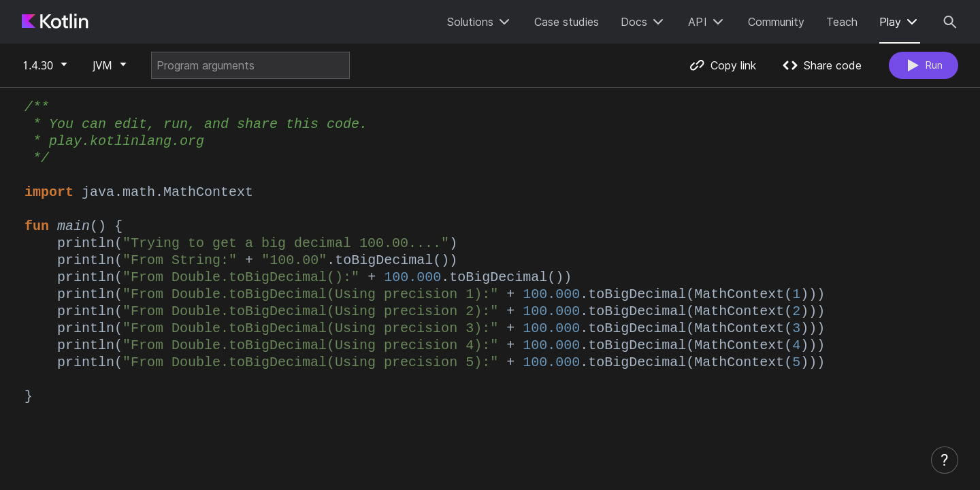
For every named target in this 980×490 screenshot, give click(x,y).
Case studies (567, 22)
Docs (643, 22)
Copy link (719, 65)
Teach (842, 22)
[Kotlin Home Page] (56, 22)
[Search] (950, 22)
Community (776, 22)
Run (921, 65)
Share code (819, 65)
